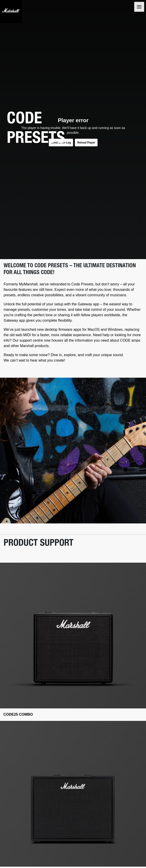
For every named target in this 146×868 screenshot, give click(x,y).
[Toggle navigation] (139, 7)
